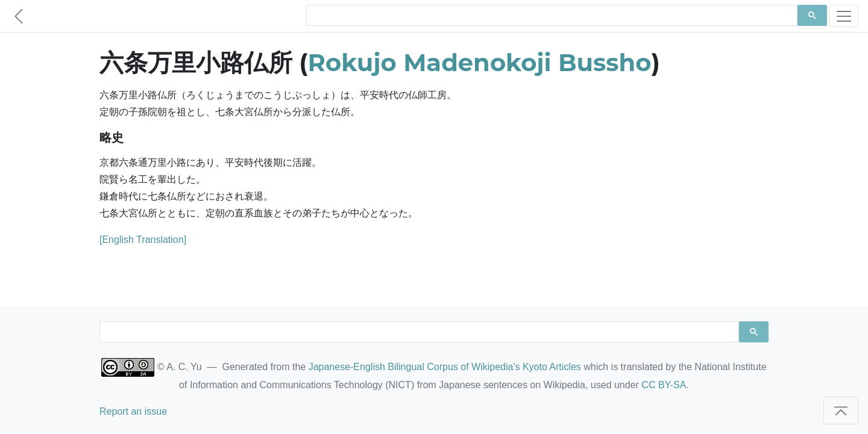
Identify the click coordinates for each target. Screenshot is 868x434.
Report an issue (133, 411)
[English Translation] (143, 240)
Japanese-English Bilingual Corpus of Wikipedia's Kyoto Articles (445, 367)
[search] (551, 16)
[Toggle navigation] (844, 16)
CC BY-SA (664, 385)
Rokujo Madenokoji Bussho (480, 62)
